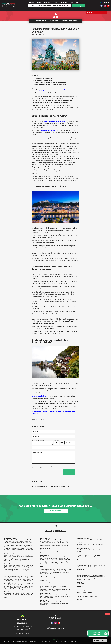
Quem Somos (31, 3)
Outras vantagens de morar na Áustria (43, 80)
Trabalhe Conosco (64, 3)
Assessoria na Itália (46, 6)
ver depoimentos (56, 511)
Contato (55, 3)
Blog (72, 3)
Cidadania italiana (40, 21)
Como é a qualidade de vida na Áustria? (43, 78)
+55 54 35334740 (22, 623)
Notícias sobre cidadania (69, 21)
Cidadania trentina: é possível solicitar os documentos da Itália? (49, 84)
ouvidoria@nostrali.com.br (57, 628)
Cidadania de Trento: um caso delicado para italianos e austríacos (50, 82)
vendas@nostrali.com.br (22, 633)
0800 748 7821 (106, 3)
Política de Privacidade (37, 467)
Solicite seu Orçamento (79, 6)
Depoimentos (47, 3)
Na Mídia (78, 3)
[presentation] (43, 472)
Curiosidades (53, 21)
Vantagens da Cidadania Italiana (60, 6)
